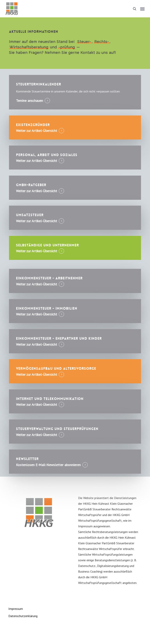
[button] (142, 9)
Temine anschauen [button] (29, 101)
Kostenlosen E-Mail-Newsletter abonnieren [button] (48, 465)
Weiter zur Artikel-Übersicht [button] (37, 131)
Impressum (16, 609)
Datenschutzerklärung (23, 616)
